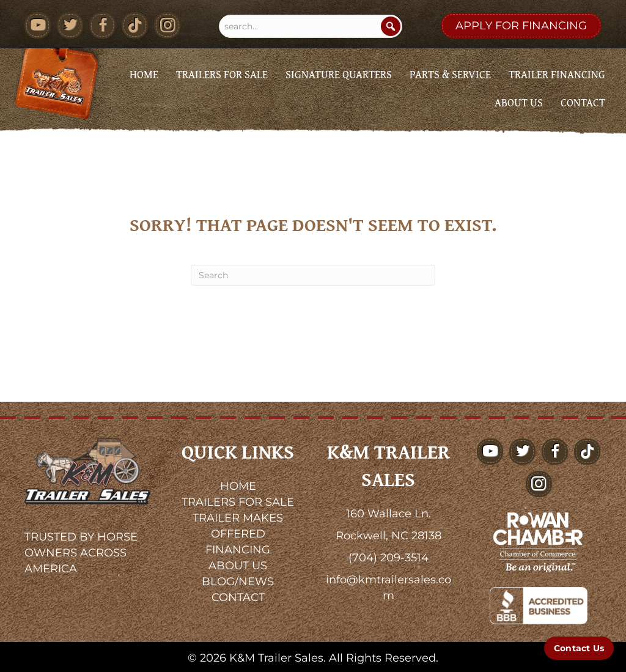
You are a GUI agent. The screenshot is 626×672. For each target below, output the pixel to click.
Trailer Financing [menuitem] (557, 74)
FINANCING (238, 550)
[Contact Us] (579, 648)
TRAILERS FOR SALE (238, 502)
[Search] (391, 26)
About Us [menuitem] (519, 102)
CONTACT (238, 597)
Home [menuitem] (144, 74)
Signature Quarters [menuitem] (339, 74)
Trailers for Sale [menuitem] (222, 74)
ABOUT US (238, 566)
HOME (238, 486)
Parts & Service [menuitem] (450, 74)
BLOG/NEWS (238, 582)
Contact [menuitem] (583, 102)
